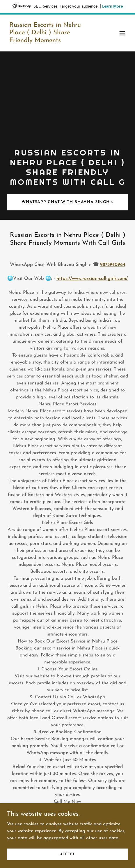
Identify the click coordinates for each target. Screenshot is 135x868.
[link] (49, 41)
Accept (67, 862)
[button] (122, 33)
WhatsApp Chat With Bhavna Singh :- (67, 202)
